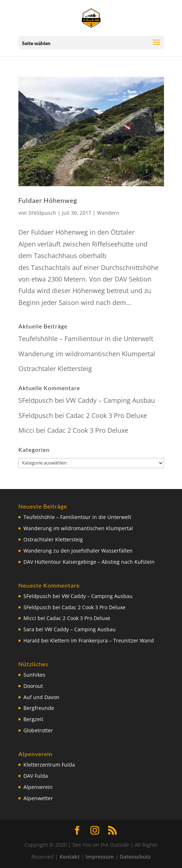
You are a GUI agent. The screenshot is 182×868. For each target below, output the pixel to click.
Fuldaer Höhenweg (48, 200)
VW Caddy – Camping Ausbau (110, 400)
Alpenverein (38, 787)
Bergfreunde (39, 708)
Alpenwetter (38, 798)
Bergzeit (33, 719)
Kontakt (70, 857)
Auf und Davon (41, 697)
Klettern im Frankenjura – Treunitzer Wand (102, 640)
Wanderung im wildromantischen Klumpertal (87, 354)
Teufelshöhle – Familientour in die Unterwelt (86, 339)
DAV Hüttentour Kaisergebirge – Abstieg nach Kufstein (89, 562)
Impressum (100, 857)
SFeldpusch (42, 213)
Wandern (108, 213)
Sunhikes (34, 675)
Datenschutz (135, 857)
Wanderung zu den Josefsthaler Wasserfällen (78, 551)
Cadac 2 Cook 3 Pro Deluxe (106, 415)
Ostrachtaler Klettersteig (55, 368)
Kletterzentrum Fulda (49, 765)
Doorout (33, 686)
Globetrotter (38, 730)
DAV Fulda (36, 776)
